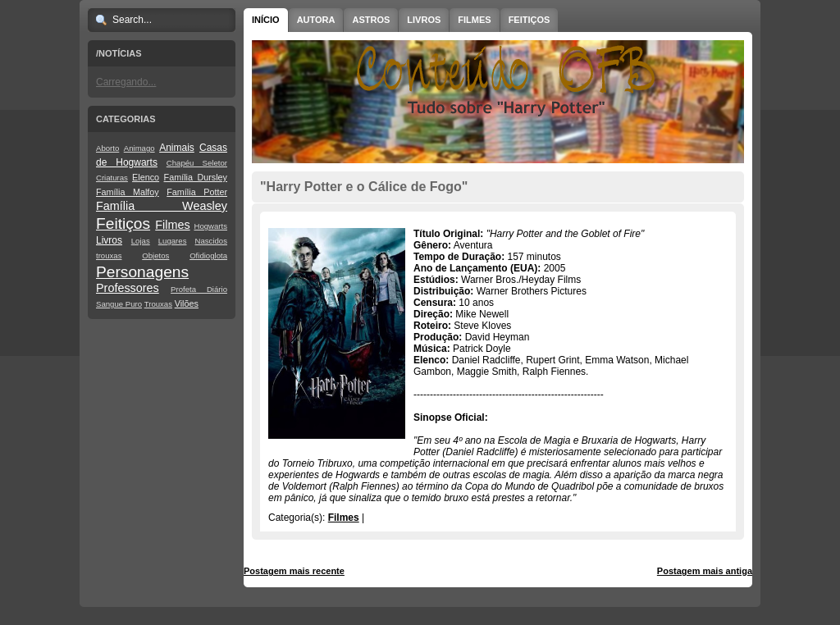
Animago (139, 148)
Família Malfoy (128, 192)
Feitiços (123, 224)
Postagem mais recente (294, 571)
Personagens (142, 272)
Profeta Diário (199, 289)
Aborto (107, 148)
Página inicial (500, 571)
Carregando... (126, 82)
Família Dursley (196, 177)
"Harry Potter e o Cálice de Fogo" (364, 187)
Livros (109, 240)
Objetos (155, 255)
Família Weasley (162, 206)
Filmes (172, 225)
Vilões (187, 303)
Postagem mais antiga (705, 571)
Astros (371, 20)
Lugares (173, 241)
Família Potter (197, 192)
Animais (177, 148)
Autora (316, 20)
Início (266, 20)
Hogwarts (210, 226)
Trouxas (158, 304)
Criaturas (112, 178)
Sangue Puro (119, 304)
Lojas (141, 241)
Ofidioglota (208, 255)
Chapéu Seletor (197, 163)
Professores (128, 288)
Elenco (146, 177)
